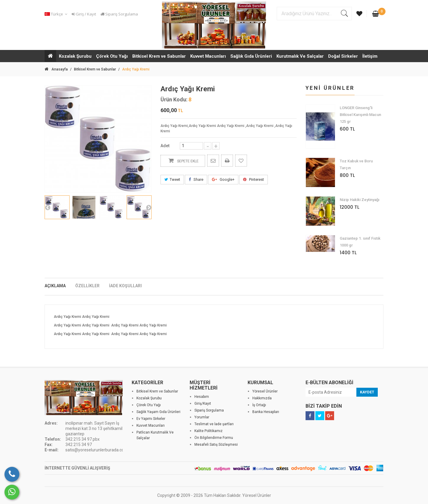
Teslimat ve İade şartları (214, 424)
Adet (165, 146)
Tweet (172, 179)
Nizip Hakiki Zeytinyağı (359, 200)
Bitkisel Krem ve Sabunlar (159, 56)
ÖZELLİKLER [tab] (87, 286)
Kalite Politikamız (209, 431)
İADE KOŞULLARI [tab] (125, 286)
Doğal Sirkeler (343, 56)
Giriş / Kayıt (84, 14)
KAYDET (367, 392)
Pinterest (254, 179)
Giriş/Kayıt (203, 403)
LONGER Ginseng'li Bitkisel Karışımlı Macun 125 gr (360, 115)
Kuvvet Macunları (208, 56)
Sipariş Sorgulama (119, 14)
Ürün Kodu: (174, 100)
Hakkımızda (262, 398)
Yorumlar (202, 417)
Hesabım (202, 397)
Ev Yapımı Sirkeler (151, 419)
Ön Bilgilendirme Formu (214, 438)
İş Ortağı (259, 405)
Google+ (223, 179)
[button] (57, 14)
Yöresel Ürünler (265, 391)
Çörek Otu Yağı (112, 56)
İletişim (370, 56)
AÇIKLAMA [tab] (55, 286)
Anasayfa (56, 69)
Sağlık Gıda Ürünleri (251, 56)
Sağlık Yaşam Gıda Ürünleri (158, 412)
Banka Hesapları (266, 412)
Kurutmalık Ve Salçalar (300, 56)
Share (196, 179)
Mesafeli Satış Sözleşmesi (216, 445)
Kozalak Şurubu (75, 56)
